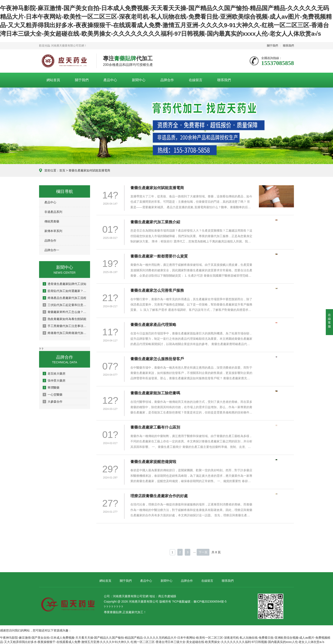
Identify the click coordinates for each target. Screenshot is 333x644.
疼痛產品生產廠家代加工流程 (64, 298)
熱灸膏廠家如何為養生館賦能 (64, 319)
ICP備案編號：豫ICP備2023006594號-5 (200, 602)
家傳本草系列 (53, 231)
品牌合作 (167, 80)
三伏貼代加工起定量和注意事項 (65, 305)
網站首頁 (53, 80)
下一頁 (203, 552)
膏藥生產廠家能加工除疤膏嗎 (155, 393)
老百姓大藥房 (54, 374)
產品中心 (110, 80)
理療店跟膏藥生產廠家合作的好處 (159, 496)
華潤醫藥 (51, 388)
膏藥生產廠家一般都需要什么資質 (159, 256)
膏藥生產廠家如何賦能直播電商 (157, 188)
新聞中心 (139, 80)
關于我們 (272, 46)
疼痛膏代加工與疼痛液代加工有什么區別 (65, 333)
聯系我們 (288, 46)
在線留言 (196, 80)
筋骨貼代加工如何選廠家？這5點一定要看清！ (65, 291)
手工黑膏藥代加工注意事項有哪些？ (65, 326)
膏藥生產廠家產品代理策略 (153, 325)
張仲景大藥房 (54, 381)
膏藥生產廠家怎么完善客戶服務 (157, 290)
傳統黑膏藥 (52, 221)
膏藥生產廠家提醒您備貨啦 (153, 462)
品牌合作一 (52, 250)
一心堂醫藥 (53, 395)
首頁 (62, 170)
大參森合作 (53, 402)
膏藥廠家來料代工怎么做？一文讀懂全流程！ (65, 312)
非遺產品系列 (53, 212)
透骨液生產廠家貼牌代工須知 (64, 284)
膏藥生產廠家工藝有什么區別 (155, 427)
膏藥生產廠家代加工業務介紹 (155, 222)
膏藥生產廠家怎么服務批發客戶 (157, 359)
